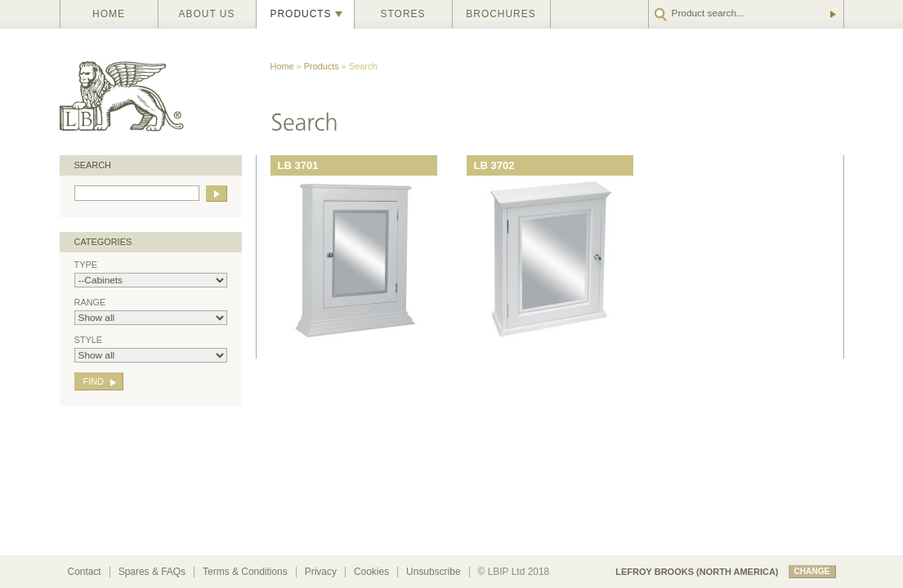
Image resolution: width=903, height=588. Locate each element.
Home (109, 14)
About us (207, 14)
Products (301, 14)
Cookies (371, 572)
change (812, 571)
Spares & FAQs (152, 572)
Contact (85, 572)
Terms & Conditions (245, 572)
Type (151, 274)
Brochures (501, 14)
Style (151, 349)
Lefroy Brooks (158, 92)
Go (832, 14)
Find (94, 381)
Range (151, 311)
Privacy (321, 572)
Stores (403, 14)
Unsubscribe (433, 572)
